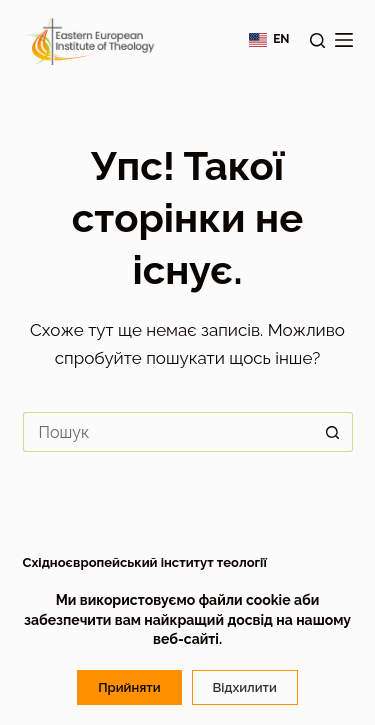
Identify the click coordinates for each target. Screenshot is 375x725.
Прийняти (129, 687)
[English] (269, 40)
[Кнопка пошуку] (333, 432)
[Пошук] (317, 40)
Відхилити (245, 687)
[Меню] (344, 40)
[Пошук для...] (168, 432)
